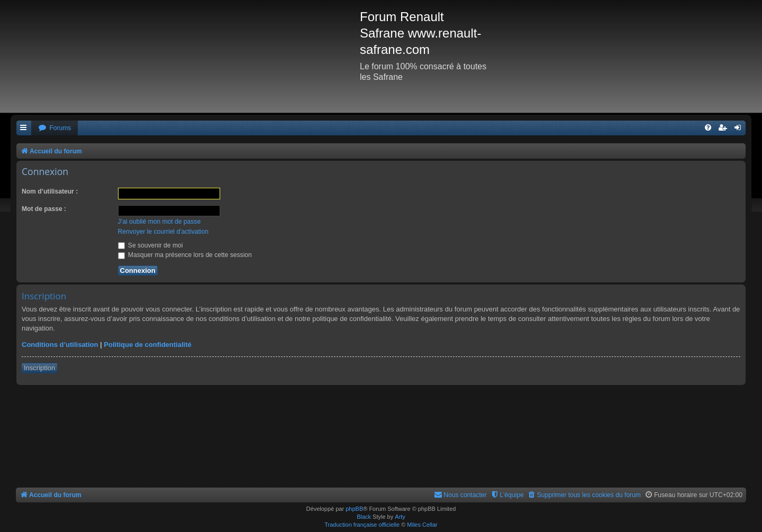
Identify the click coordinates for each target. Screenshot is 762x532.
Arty (400, 517)
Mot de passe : (44, 209)
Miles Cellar (422, 525)
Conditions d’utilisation (60, 345)
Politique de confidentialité (147, 345)
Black (364, 517)
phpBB (354, 509)
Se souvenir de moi (151, 245)
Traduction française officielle (362, 525)
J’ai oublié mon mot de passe (160, 222)
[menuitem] (55, 128)
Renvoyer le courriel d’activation (163, 232)
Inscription (39, 368)
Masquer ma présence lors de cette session (185, 255)
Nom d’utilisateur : (50, 191)
